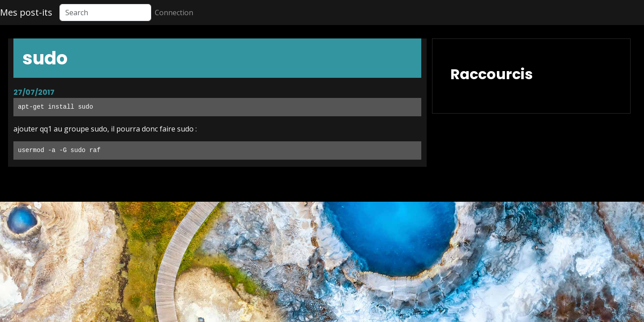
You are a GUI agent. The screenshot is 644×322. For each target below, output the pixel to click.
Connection (174, 13)
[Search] (105, 13)
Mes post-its (26, 12)
